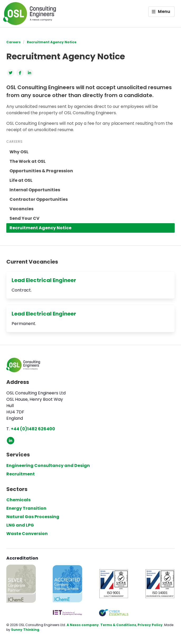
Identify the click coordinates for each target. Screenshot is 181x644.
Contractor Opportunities (39, 199)
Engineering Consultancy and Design (48, 466)
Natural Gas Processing (33, 517)
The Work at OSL (28, 161)
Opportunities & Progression (41, 171)
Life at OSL (21, 180)
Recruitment (21, 474)
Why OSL (19, 152)
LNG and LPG (20, 525)
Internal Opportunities (35, 190)
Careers (13, 42)
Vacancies (21, 209)
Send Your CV (25, 218)
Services (18, 455)
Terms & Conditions (118, 625)
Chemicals (18, 500)
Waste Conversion (27, 534)
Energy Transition (26, 508)
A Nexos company (83, 625)
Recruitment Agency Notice (52, 42)
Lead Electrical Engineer (44, 280)
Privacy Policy (150, 625)
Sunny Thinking (25, 630)
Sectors (17, 489)
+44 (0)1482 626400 (33, 429)
